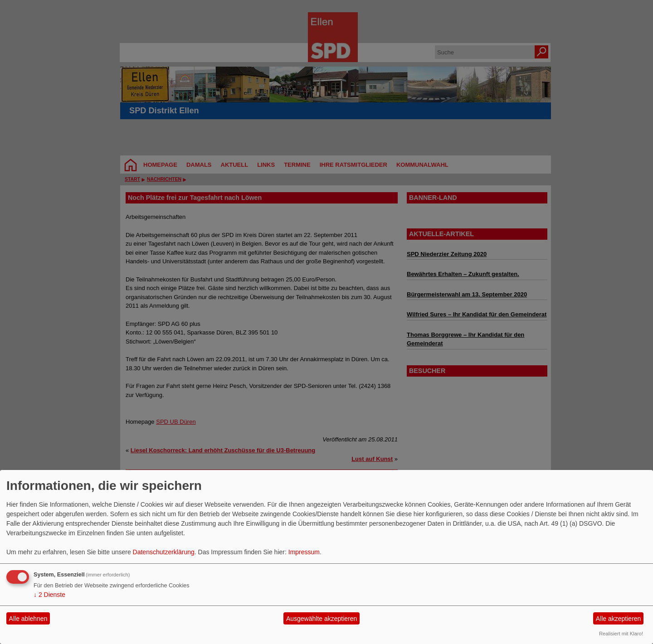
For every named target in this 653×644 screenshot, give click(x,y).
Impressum (304, 552)
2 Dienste (49, 595)
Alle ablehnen (28, 619)
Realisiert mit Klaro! (621, 634)
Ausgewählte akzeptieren (322, 619)
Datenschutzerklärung (164, 552)
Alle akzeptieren (619, 619)
